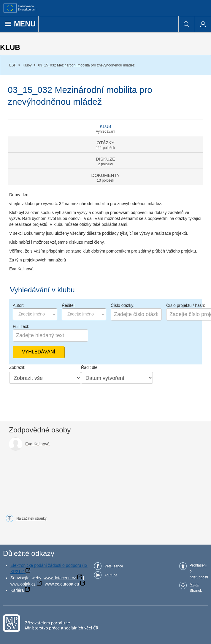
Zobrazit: (17, 367)
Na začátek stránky (31, 518)
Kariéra (17, 590)
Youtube (111, 575)
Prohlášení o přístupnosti (199, 571)
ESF (13, 65)
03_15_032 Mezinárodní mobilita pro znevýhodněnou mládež (87, 65)
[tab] (105, 128)
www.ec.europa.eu (62, 584)
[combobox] (35, 314)
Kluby (27, 65)
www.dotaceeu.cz (60, 578)
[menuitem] (187, 24)
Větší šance (114, 566)
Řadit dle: (90, 367)
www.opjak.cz (23, 584)
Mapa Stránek (196, 588)
